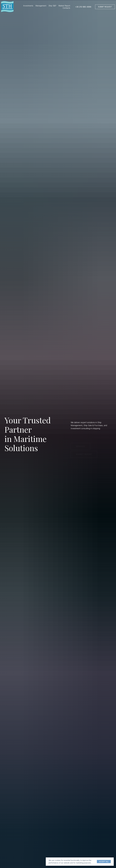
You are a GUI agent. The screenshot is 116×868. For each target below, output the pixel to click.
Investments (28, 6)
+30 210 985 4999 (83, 7)
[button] (105, 7)
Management (41, 6)
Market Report (64, 6)
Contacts (66, 8)
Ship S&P (52, 6)
